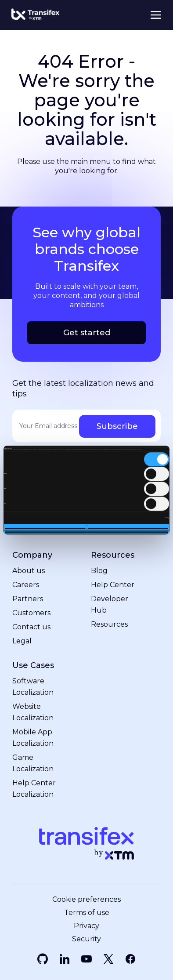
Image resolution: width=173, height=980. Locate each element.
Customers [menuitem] (31, 612)
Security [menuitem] (86, 939)
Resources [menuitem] (113, 555)
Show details (166, 518)
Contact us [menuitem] (31, 626)
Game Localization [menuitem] (33, 763)
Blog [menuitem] (99, 570)
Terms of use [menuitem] (87, 912)
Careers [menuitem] (26, 584)
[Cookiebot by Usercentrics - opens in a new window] (131, 446)
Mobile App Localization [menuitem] (33, 737)
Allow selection (87, 528)
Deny (86, 532)
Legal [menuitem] (22, 641)
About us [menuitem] (29, 570)
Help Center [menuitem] (113, 584)
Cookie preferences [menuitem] (86, 899)
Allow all (86, 525)
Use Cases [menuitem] (33, 665)
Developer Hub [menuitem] (110, 604)
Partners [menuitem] (28, 598)
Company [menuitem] (32, 555)
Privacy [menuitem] (86, 926)
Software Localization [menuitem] (33, 686)
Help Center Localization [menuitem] (34, 788)
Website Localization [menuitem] (33, 712)
